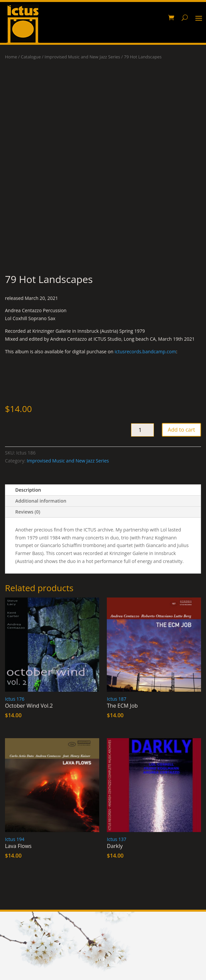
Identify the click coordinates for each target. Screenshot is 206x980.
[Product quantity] (142, 430)
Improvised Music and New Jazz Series (82, 57)
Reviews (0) (28, 512)
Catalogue (31, 57)
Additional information (41, 501)
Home (11, 57)
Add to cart (181, 430)
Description (28, 490)
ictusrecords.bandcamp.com (145, 351)
